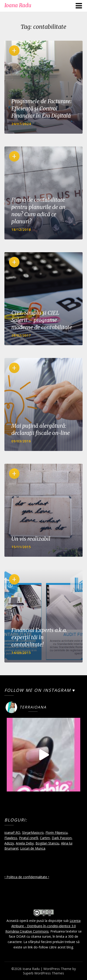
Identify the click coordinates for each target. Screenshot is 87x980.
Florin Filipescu (56, 833)
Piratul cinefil (29, 838)
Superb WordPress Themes (43, 973)
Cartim (45, 838)
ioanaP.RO (12, 833)
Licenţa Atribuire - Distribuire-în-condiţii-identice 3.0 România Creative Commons (43, 926)
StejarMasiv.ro (33, 833)
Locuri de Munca (33, 848)
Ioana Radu (18, 5)
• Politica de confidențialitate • (27, 877)
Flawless (11, 838)
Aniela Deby (25, 843)
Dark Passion (62, 838)
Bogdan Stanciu (47, 843)
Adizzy (9, 843)
